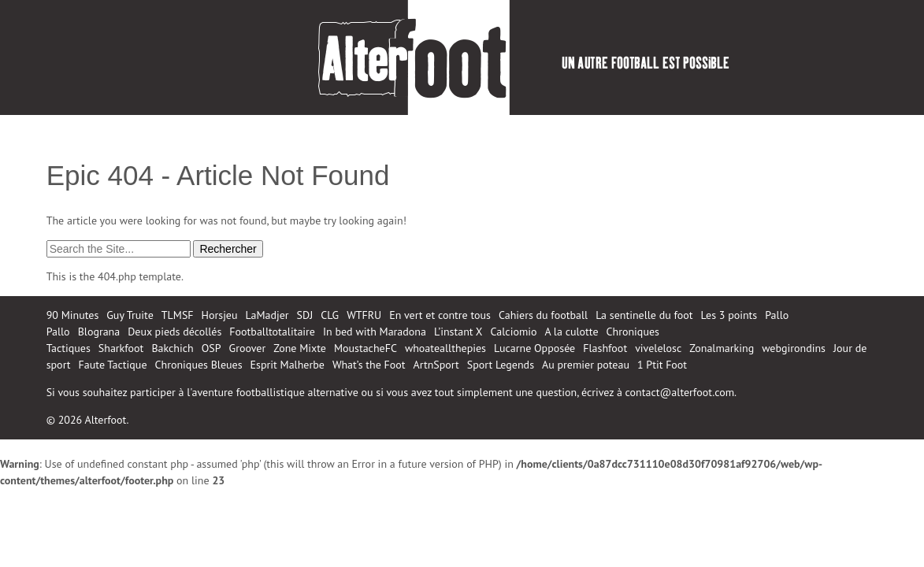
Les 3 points (729, 315)
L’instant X (458, 332)
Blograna (99, 332)
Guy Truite (130, 315)
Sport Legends (501, 365)
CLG (330, 315)
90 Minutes (73, 315)
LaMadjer (267, 315)
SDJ (305, 315)
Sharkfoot (121, 348)
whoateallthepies (445, 348)
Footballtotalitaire (272, 332)
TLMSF (178, 315)
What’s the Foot (369, 365)
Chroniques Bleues (199, 365)
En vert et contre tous (440, 315)
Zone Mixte (300, 348)
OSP (212, 348)
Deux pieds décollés (174, 332)
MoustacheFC (366, 348)
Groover (248, 348)
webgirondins (794, 348)
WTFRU (364, 315)
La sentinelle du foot (644, 315)
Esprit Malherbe (288, 365)
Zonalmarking (722, 348)
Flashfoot (605, 348)
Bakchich (172, 348)
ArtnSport (436, 365)
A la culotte (572, 332)
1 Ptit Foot (662, 365)
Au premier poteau (586, 365)
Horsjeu (220, 315)
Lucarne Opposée (534, 348)
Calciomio (514, 332)
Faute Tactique (113, 365)
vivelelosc (658, 348)
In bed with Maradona (375, 332)
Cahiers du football (543, 315)
